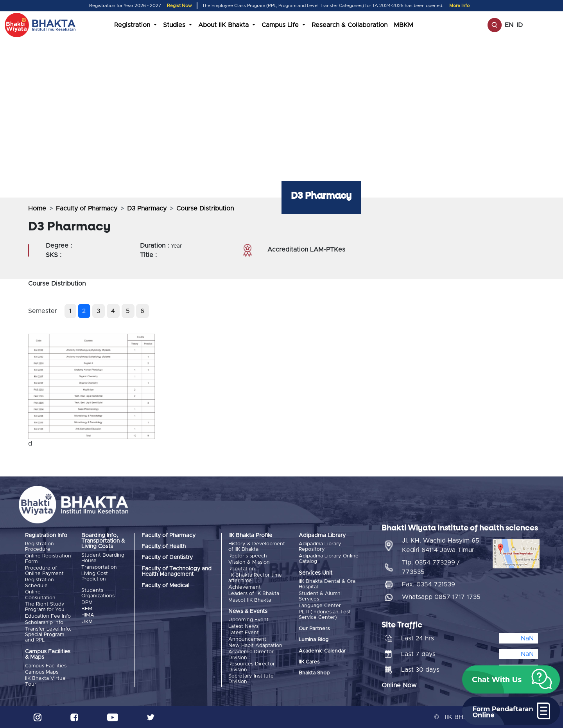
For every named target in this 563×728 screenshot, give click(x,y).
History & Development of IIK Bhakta (257, 547)
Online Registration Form (48, 559)
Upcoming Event (248, 620)
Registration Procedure (39, 547)
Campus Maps (42, 672)
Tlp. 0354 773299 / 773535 (431, 567)
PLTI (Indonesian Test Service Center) (325, 615)
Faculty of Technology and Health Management (177, 572)
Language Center (320, 606)
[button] (511, 679)
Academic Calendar (322, 651)
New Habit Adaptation (255, 646)
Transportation (99, 567)
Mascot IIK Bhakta (250, 600)
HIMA (88, 615)
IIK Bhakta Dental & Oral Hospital (328, 584)
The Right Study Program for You (45, 607)
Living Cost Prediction (95, 576)
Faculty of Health (164, 546)
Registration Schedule (39, 583)
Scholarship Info (44, 623)
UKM (87, 622)
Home (37, 209)
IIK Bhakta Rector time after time (255, 578)
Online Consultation (40, 595)
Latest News (243, 626)
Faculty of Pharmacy (87, 209)
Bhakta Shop (314, 673)
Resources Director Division (252, 667)
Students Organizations (98, 593)
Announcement (247, 639)
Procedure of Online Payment (44, 571)
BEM (87, 609)
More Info (459, 6)
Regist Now (179, 6)
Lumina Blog (314, 640)
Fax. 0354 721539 (429, 584)
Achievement (245, 587)
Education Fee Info (48, 616)
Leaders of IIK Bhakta (254, 594)
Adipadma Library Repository (320, 547)
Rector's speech (248, 556)
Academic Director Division (251, 655)
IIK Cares (309, 662)
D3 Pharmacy (147, 209)
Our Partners (314, 629)
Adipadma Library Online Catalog (329, 559)
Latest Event (244, 633)
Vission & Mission (249, 562)
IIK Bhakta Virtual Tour (46, 681)
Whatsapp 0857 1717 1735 (441, 597)
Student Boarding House (103, 558)
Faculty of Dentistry (167, 557)
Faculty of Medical (165, 586)
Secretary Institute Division (251, 679)
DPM (87, 603)
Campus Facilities (46, 666)
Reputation (242, 569)
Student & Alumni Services (320, 596)
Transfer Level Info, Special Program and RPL (48, 635)
